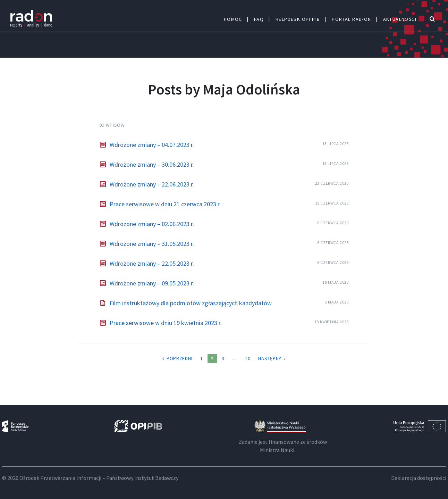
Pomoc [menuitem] (233, 19)
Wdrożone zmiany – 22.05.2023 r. (152, 263)
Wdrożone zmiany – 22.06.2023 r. (152, 184)
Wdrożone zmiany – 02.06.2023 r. (152, 224)
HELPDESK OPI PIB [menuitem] (298, 19)
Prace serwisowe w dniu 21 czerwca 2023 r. (165, 204)
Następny (270, 358)
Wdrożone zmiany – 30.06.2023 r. (152, 164)
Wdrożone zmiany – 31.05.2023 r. (152, 244)
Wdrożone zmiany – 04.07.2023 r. (152, 145)
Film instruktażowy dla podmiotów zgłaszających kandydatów (191, 303)
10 (248, 358)
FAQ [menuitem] (259, 19)
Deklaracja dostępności (419, 478)
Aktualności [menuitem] (400, 19)
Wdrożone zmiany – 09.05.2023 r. (152, 283)
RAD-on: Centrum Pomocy (31, 19)
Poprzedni (179, 358)
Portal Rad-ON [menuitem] (351, 19)
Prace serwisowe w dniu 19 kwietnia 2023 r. (166, 323)
